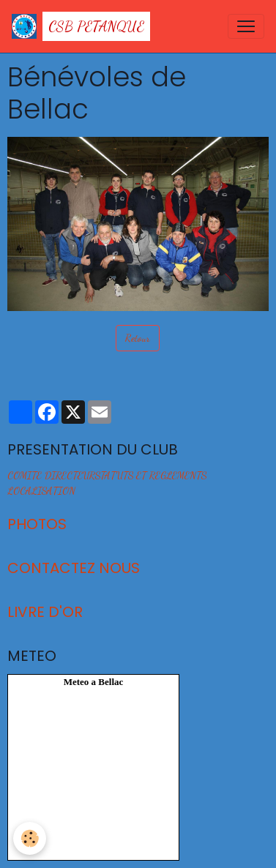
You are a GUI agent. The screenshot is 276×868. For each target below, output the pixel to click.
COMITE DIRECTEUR (51, 475)
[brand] (81, 26)
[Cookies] (30, 838)
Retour (138, 338)
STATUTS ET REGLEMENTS (151, 475)
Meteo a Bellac (94, 682)
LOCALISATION (41, 491)
